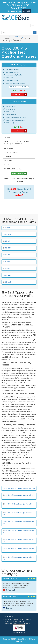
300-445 (8, 282)
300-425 (7, 241)
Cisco (11, 37)
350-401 (7, 262)
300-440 (8, 275)
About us (19, 621)
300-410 (7, 227)
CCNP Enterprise (20, 37)
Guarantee (7, 623)
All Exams (26, 619)
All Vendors (15, 619)
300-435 (7, 255)
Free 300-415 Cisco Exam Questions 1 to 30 (20, 488)
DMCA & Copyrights (22, 623)
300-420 (8, 234)
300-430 (8, 248)
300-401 (7, 268)
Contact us (8, 621)
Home (5, 37)
